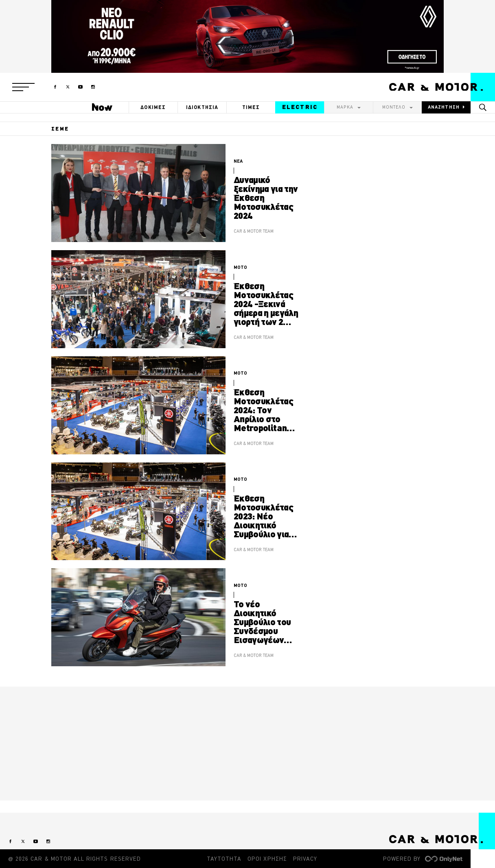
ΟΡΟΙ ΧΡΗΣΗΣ (267, 859)
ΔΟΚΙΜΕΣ (153, 107)
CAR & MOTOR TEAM (254, 231)
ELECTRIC (300, 107)
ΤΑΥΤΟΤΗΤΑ (224, 859)
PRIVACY (305, 859)
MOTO (240, 267)
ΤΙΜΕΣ (251, 107)
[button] (23, 87)
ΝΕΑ (238, 161)
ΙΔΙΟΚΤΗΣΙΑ (202, 107)
